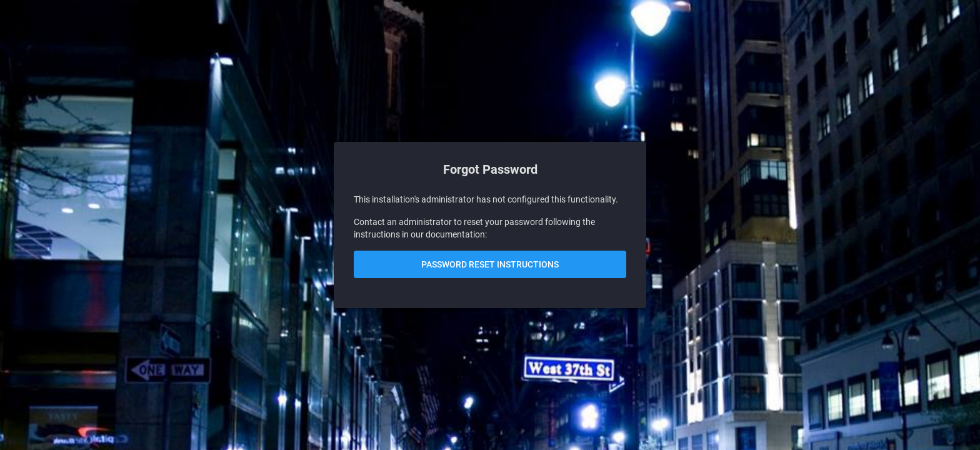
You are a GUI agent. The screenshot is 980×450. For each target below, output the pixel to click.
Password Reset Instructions (490, 264)
